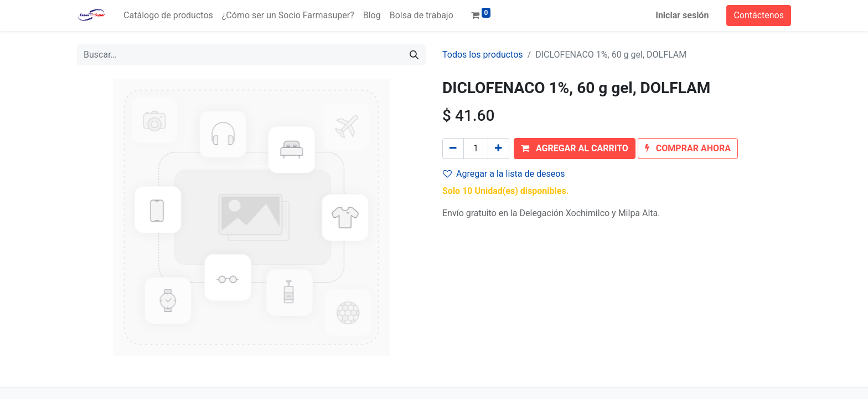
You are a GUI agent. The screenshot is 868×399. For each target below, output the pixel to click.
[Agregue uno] (498, 149)
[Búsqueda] (414, 55)
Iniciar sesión (682, 15)
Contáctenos (759, 15)
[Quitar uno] (453, 149)
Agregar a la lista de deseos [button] (504, 174)
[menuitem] (168, 16)
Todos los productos (483, 55)
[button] (575, 149)
